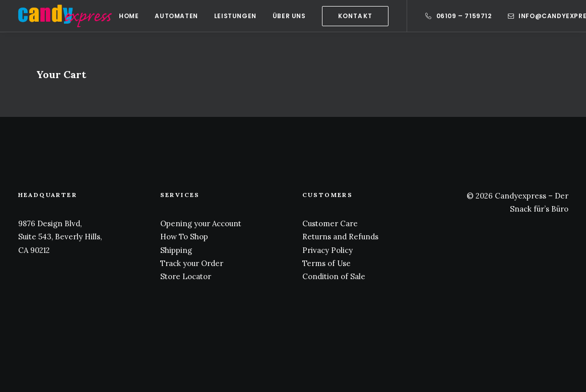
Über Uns (289, 16)
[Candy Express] (65, 16)
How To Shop (184, 237)
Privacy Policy (328, 250)
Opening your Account (201, 223)
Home (129, 16)
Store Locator (186, 276)
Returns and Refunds (340, 237)
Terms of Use (327, 263)
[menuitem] (129, 16)
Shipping (176, 250)
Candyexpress (520, 196)
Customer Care (330, 223)
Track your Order (192, 263)
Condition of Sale (334, 276)
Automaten (176, 16)
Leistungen (235, 16)
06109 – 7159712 (464, 16)
